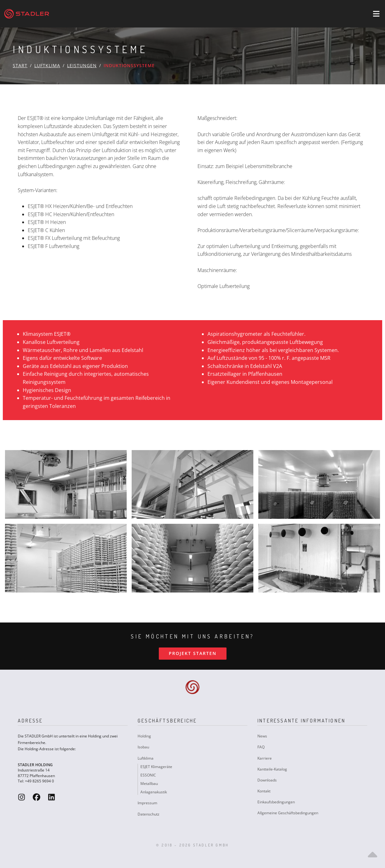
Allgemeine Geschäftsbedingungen (288, 813)
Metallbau (149, 784)
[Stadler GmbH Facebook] (37, 797)
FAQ (261, 747)
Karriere (265, 758)
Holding (144, 736)
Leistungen (82, 65)
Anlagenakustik (154, 792)
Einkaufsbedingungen (276, 802)
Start (20, 65)
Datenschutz (149, 814)
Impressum (147, 803)
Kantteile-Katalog (272, 769)
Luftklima (47, 65)
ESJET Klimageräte (156, 767)
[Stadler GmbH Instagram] (22, 797)
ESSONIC (148, 775)
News (262, 736)
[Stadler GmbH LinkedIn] (51, 797)
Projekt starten (193, 653)
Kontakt (264, 791)
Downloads (267, 780)
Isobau (143, 747)
